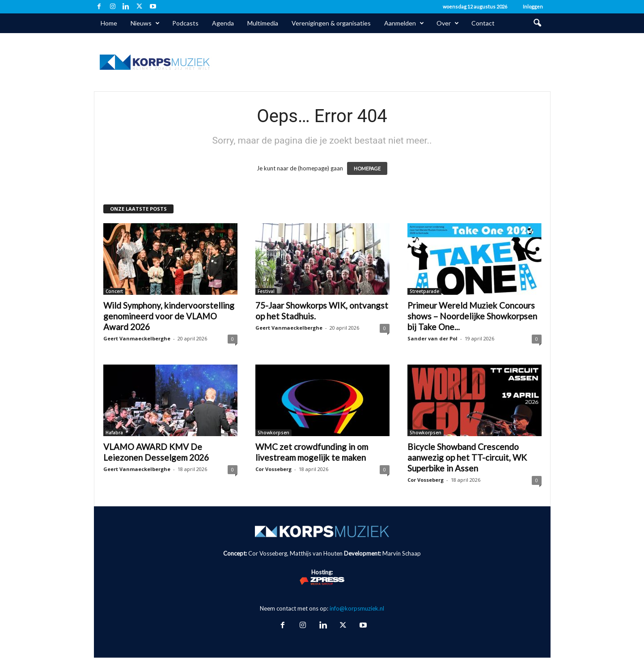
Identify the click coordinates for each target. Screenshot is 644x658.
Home (109, 23)
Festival (266, 291)
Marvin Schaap (402, 553)
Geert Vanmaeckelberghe (137, 338)
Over (448, 23)
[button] (537, 23)
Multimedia (263, 23)
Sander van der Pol (432, 338)
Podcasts (185, 23)
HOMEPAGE (367, 168)
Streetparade (424, 291)
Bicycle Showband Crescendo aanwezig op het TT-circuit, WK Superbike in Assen (467, 457)
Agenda (223, 23)
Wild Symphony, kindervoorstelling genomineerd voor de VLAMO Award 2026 (169, 316)
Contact (483, 23)
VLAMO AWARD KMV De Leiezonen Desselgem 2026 (156, 452)
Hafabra (114, 433)
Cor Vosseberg (273, 469)
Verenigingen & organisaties (331, 23)
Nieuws (145, 23)
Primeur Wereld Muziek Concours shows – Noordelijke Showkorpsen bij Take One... (472, 316)
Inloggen (533, 6)
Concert (114, 291)
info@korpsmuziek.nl (357, 608)
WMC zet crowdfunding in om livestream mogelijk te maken (312, 452)
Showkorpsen (273, 433)
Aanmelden (404, 23)
